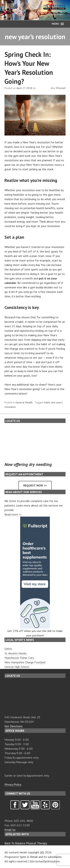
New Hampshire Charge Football (25, 662)
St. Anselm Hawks (16, 653)
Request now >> (35, 485)
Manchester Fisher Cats (19, 658)
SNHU (8, 649)
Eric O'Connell (58, 88)
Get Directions (14, 726)
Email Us (10, 830)
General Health (24, 402)
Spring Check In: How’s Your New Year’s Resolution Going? (29, 68)
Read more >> (13, 514)
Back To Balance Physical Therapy (26, 843)
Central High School (17, 667)
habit (47, 402)
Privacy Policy (13, 784)
